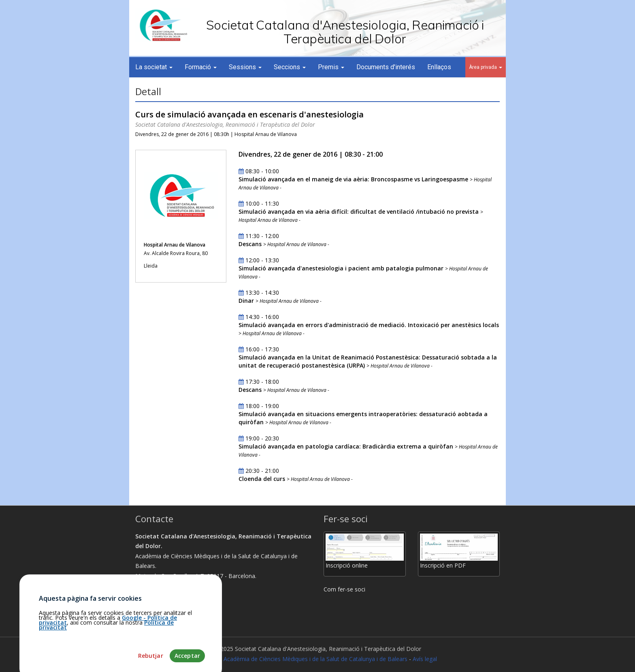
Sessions (245, 67)
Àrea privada (486, 67)
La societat (154, 67)
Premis (331, 67)
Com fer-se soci (344, 589)
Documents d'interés (386, 67)
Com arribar (154, 596)
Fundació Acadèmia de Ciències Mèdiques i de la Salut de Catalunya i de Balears (303, 659)
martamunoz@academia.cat (176, 616)
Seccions (290, 67)
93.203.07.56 (155, 605)
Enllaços (439, 67)
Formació (201, 67)
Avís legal (425, 659)
